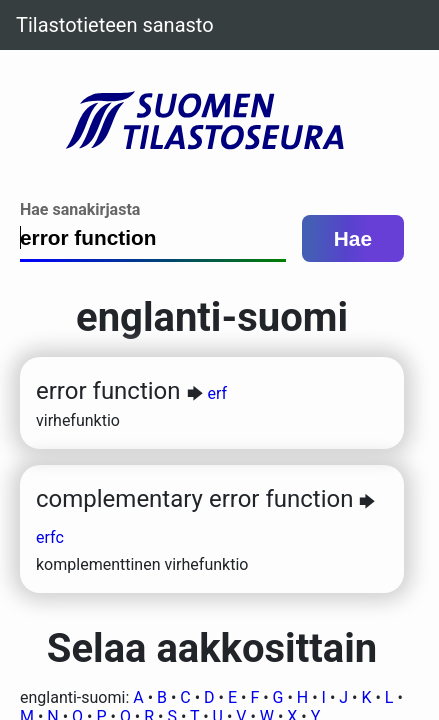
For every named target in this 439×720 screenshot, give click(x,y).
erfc (50, 537)
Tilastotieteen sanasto (115, 25)
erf (217, 393)
